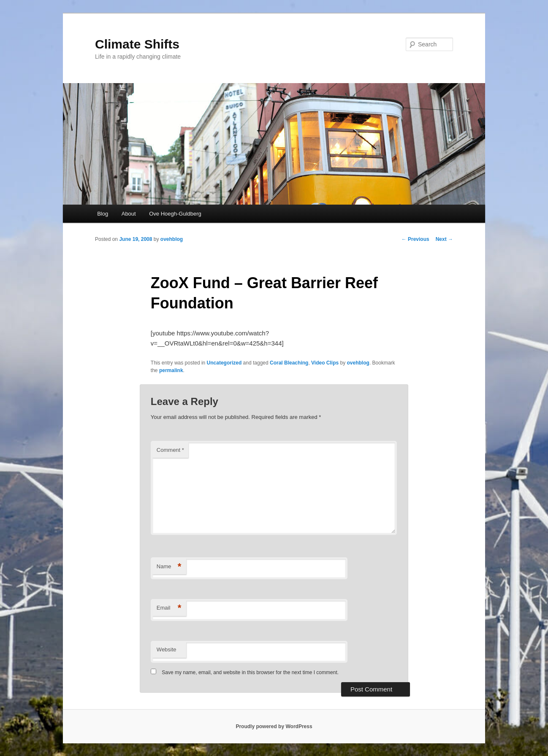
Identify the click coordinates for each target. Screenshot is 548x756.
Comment (170, 450)
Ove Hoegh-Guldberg (175, 214)
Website (167, 649)
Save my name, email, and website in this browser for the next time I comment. (250, 672)
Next (444, 239)
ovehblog (172, 239)
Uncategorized (224, 363)
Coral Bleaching (289, 363)
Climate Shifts (137, 44)
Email (169, 608)
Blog (103, 214)
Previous (415, 239)
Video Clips (325, 363)
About (129, 214)
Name (169, 567)
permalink (171, 370)
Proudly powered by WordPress (274, 726)
